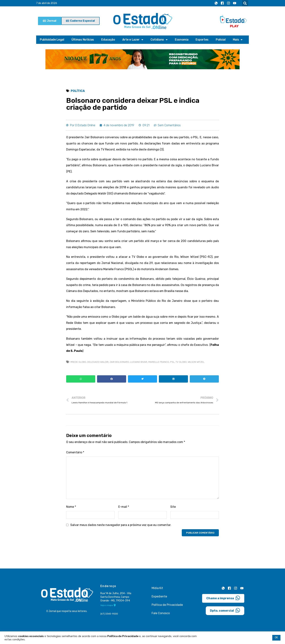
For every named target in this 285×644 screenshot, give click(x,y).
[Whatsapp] (216, 3)
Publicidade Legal (52, 40)
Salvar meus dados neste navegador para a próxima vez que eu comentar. (121, 525)
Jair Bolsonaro (119, 362)
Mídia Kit (157, 588)
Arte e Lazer (133, 40)
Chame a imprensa (223, 598)
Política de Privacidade (167, 605)
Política (78, 91)
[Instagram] (228, 3)
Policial (221, 40)
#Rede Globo (78, 362)
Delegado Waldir (98, 362)
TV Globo (181, 362)
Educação (108, 40)
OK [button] (276, 638)
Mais (238, 40)
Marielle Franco (159, 362)
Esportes (202, 40)
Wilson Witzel (196, 362)
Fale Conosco (161, 613)
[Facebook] (222, 3)
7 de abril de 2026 (47, 3)
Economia (182, 40)
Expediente (159, 596)
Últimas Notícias (83, 40)
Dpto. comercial (225, 610)
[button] (245, 3)
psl (172, 362)
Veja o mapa (108, 605)
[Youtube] (235, 3)
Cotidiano (159, 40)
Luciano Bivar (139, 362)
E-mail (124, 507)
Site (173, 507)
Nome (71, 507)
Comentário (75, 452)
